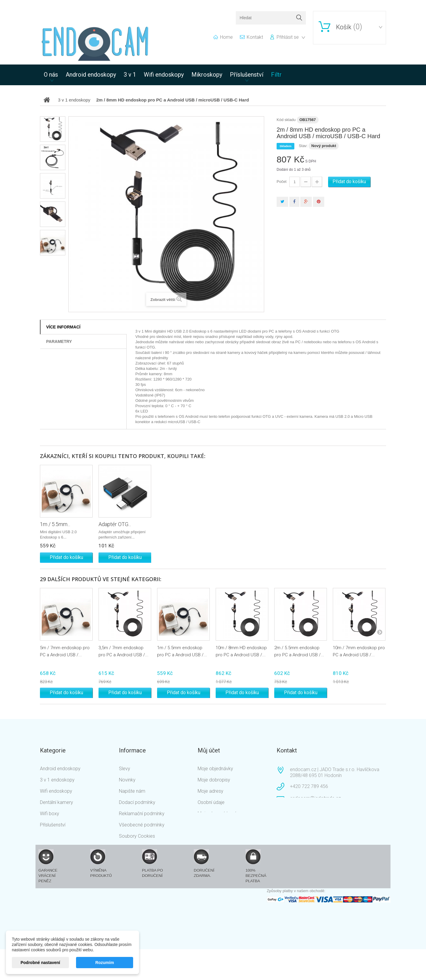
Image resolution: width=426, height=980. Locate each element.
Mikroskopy (207, 75)
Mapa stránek (133, 870)
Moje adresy (210, 791)
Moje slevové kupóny (220, 814)
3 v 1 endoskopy (57, 780)
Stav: (303, 146)
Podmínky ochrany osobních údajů (149, 853)
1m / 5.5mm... (55, 524)
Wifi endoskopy (164, 75)
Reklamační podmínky (142, 814)
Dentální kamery (57, 802)
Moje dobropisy (214, 780)
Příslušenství (247, 75)
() (349, 27)
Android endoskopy (91, 75)
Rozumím (105, 963)
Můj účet (209, 750)
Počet (281, 182)
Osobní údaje (211, 802)
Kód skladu (286, 120)
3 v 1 (130, 75)
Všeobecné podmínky (142, 825)
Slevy (125, 769)
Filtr (276, 75)
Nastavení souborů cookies (226, 825)
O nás (51, 75)
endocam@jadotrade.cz (315, 798)
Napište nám (132, 791)
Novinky (127, 780)
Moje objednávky (215, 769)
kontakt (255, 37)
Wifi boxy (50, 814)
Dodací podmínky (137, 802)
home (226, 37)
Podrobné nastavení (40, 963)
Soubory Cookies (137, 836)
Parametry (59, 341)
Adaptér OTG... (115, 524)
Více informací (63, 327)
